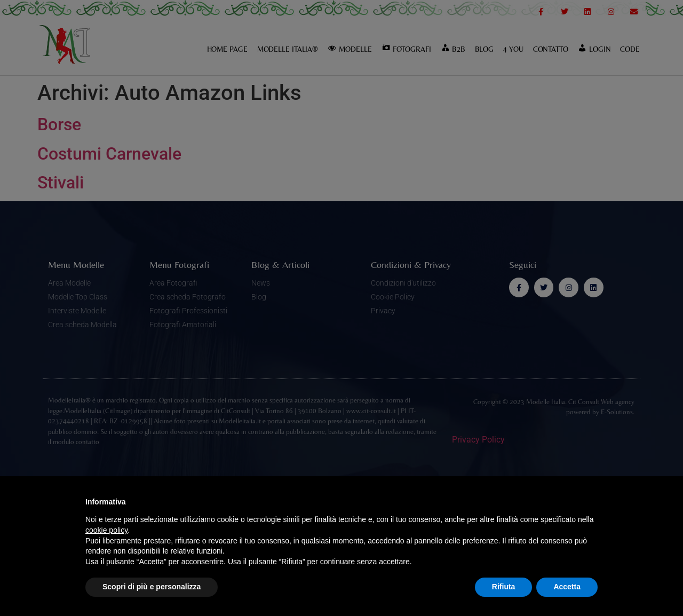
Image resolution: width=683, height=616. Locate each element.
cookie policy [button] (106, 530)
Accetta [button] (567, 587)
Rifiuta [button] (504, 587)
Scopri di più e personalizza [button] (152, 587)
